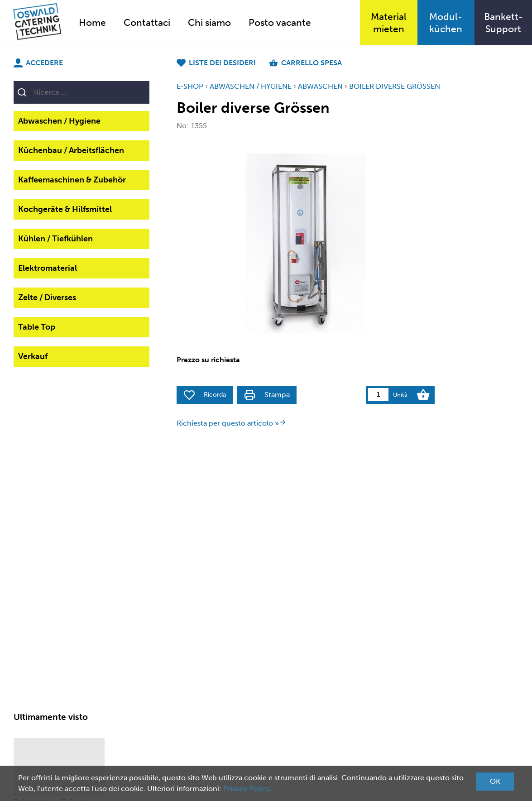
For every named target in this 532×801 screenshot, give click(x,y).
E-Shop (190, 86)
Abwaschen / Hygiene (59, 121)
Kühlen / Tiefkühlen (55, 239)
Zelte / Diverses (47, 297)
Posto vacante (280, 22)
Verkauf (33, 356)
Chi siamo (209, 22)
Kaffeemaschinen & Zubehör (72, 180)
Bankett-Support (503, 23)
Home (92, 22)
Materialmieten (389, 23)
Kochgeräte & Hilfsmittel (65, 209)
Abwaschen (320, 86)
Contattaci (147, 22)
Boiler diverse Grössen (395, 86)
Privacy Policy (246, 789)
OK (495, 781)
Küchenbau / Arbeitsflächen (71, 150)
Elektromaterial (48, 268)
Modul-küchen (446, 23)
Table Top (37, 327)
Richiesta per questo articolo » (231, 423)
